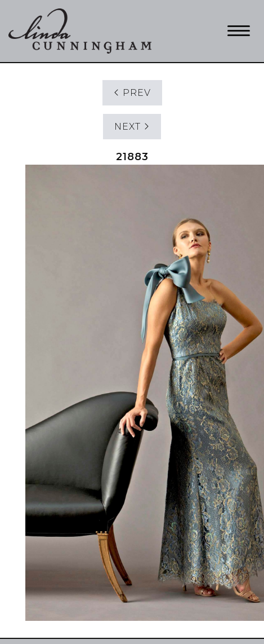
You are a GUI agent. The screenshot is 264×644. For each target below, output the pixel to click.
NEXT (132, 127)
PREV (132, 93)
